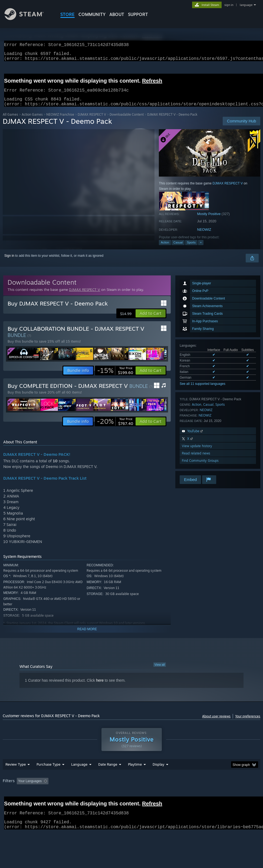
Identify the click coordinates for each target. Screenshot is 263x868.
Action (165, 249)
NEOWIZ (204, 236)
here (100, 687)
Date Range (108, 778)
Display (158, 778)
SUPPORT (138, 14)
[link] (115, 377)
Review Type (16, 778)
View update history (197, 452)
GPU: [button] (8, 802)
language (246, 5)
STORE (68, 14)
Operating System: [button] (211, 795)
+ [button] (201, 249)
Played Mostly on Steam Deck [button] (165, 795)
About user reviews (216, 723)
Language (79, 778)
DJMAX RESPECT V (92, 121)
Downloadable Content (127, 121)
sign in (229, 5)
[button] (151, 320)
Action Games (32, 121)
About (117, 14)
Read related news (196, 460)
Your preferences (248, 723)
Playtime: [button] (126, 795)
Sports (191, 249)
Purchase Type (48, 778)
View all (160, 671)
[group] (132, 799)
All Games (10, 121)
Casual (178, 249)
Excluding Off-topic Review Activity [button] (84, 795)
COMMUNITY (92, 14)
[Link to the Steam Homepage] (28, 19)
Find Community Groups (200, 467)
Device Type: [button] (32, 802)
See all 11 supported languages (203, 390)
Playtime (135, 778)
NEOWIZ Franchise (60, 121)
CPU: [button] (238, 795)
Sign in (9, 262)
